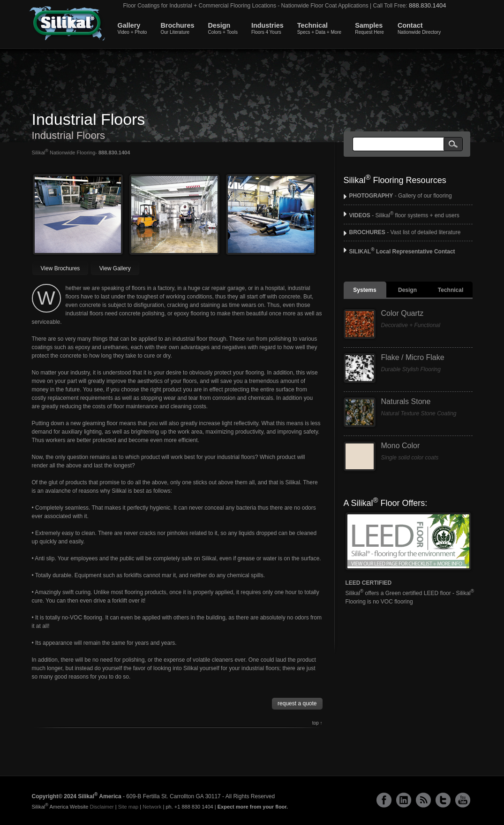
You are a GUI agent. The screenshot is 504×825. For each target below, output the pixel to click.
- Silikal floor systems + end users (404, 215)
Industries (267, 28)
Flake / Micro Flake (413, 357)
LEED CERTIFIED (369, 583)
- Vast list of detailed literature (405, 232)
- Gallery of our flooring (401, 196)
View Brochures (60, 268)
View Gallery (115, 268)
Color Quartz (402, 313)
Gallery (132, 28)
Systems (365, 290)
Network (152, 807)
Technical (320, 28)
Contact (419, 28)
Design (222, 28)
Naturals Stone (406, 401)
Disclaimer (102, 807)
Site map (128, 807)
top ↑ (317, 723)
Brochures (177, 28)
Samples (369, 28)
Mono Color (401, 446)
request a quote (297, 703)
